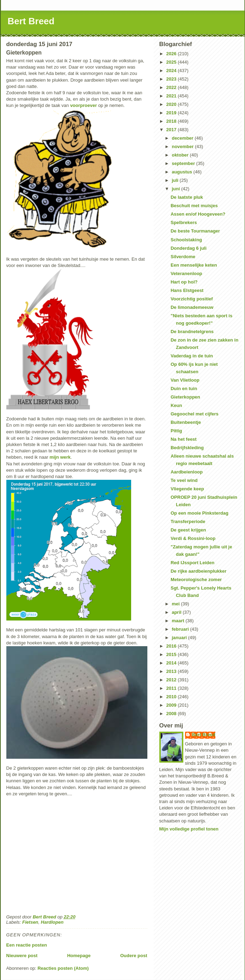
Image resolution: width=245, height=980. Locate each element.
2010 (172, 697)
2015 (172, 654)
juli (176, 180)
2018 (172, 121)
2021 (172, 96)
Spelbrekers (184, 222)
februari (181, 629)
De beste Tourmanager (195, 231)
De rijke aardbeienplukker (198, 571)
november (183, 147)
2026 (172, 54)
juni (176, 189)
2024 (172, 71)
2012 (172, 680)
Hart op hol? (184, 282)
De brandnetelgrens (192, 332)
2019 (172, 113)
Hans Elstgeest (187, 290)
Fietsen (30, 922)
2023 (172, 79)
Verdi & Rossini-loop (193, 538)
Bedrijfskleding (187, 448)
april (177, 612)
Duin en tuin (184, 389)
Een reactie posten (27, 945)
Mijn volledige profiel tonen (189, 829)
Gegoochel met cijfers (195, 414)
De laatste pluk (187, 197)
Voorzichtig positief (192, 299)
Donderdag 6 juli (189, 248)
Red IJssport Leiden (192, 563)
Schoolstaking (186, 240)
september (184, 163)
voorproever (84, 105)
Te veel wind (184, 480)
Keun (176, 405)
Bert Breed (31, 21)
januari (180, 638)
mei (176, 604)
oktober (181, 155)
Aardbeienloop (187, 472)
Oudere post (134, 956)
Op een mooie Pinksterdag (200, 513)
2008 (172, 714)
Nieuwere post (22, 956)
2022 (172, 87)
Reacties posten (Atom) (63, 968)
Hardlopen (52, 922)
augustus (182, 172)
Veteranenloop (186, 273)
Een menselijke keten (194, 265)
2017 (172, 130)
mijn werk (60, 457)
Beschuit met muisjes (194, 206)
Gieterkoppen (185, 397)
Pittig (176, 431)
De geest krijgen (188, 530)
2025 (172, 62)
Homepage (79, 956)
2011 (172, 688)
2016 (172, 646)
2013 (172, 671)
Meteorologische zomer (196, 580)
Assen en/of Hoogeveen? (198, 214)
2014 (172, 663)
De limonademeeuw (192, 307)
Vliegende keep (187, 489)
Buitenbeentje (186, 422)
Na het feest (184, 439)
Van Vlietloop (185, 380)
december (183, 138)
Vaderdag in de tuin (192, 356)
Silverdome (183, 257)
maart (179, 621)
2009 (172, 705)
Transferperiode (188, 521)
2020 (172, 104)
